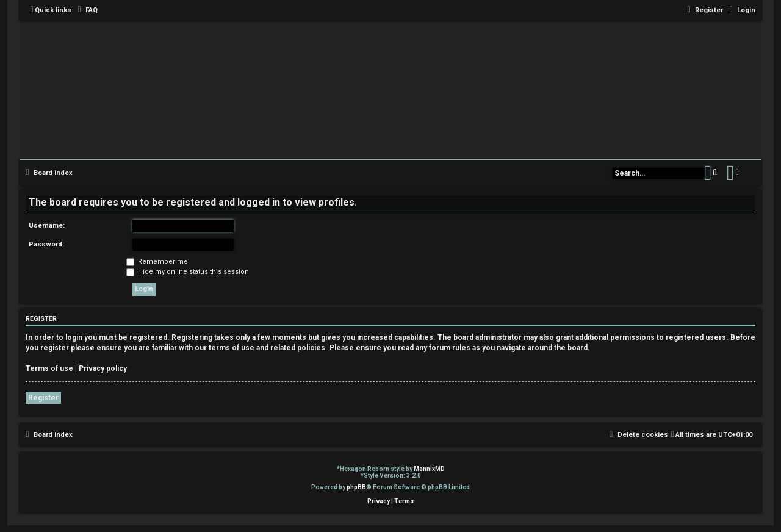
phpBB (356, 487)
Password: (46, 244)
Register (43, 398)
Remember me (157, 261)
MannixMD (429, 469)
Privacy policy (103, 368)
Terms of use (49, 368)
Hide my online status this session (188, 272)
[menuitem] (86, 10)
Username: (47, 225)
